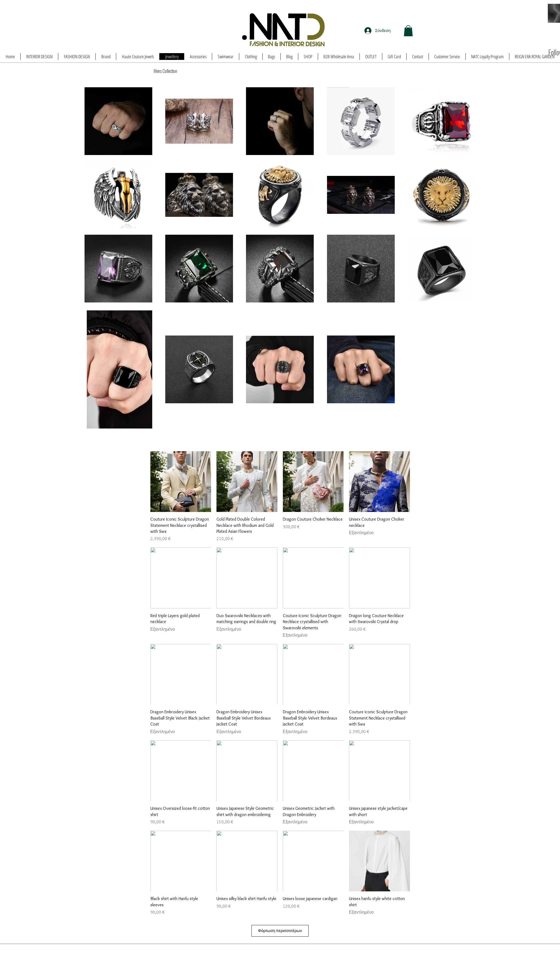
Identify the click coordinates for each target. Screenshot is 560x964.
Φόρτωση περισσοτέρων (280, 931)
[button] (408, 31)
